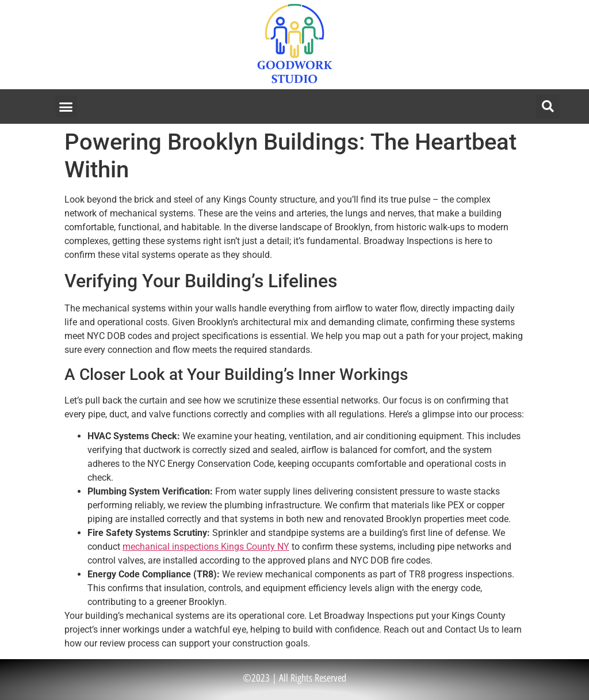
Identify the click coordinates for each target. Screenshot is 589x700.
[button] (66, 106)
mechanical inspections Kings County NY (206, 547)
